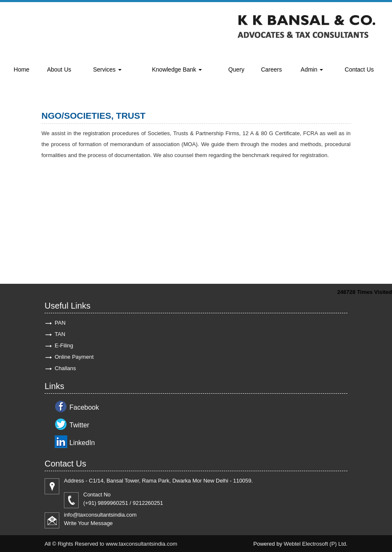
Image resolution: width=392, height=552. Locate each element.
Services (107, 69)
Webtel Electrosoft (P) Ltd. (316, 544)
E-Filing (64, 345)
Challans (65, 368)
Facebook (84, 407)
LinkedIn (82, 443)
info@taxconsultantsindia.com (100, 515)
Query (236, 69)
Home (22, 69)
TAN (60, 334)
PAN (60, 323)
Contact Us (359, 69)
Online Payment (74, 357)
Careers (271, 69)
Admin (312, 69)
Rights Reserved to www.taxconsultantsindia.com (117, 544)
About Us (59, 69)
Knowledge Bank (177, 69)
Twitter (79, 425)
